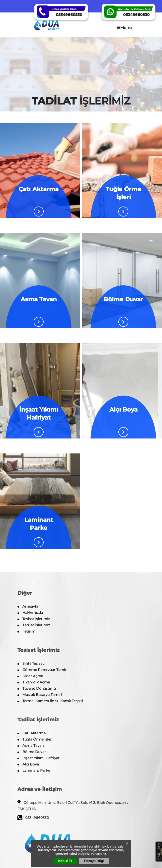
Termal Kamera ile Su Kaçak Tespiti (53, 701)
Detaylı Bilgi (94, 861)
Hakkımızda (33, 613)
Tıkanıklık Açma (36, 682)
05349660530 (33, 818)
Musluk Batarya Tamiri (42, 695)
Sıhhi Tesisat (33, 663)
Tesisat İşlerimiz (36, 619)
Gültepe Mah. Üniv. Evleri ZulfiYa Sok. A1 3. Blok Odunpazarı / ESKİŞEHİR (73, 805)
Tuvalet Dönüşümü (39, 688)
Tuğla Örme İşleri (38, 739)
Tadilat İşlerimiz (36, 625)
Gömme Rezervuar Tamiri (45, 670)
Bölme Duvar (34, 752)
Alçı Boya (31, 764)
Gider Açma (33, 676)
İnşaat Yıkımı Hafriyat (41, 758)
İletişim (29, 631)
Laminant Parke (36, 770)
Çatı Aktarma (34, 733)
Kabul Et (65, 861)
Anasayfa (30, 606)
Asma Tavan (33, 746)
